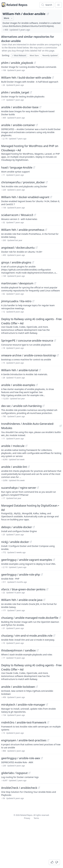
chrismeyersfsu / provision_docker (23, 182)
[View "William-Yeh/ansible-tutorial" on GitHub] (40, 370)
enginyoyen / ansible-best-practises (24, 740)
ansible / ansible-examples (18, 385)
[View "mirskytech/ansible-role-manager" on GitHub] (47, 705)
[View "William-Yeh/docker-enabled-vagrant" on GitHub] (51, 197)
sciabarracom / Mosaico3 (17, 215)
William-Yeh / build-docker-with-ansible (26, 78)
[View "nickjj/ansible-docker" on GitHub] (31, 542)
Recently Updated (50, 55)
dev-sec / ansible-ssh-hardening (21, 406)
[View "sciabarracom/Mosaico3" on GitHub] (35, 215)
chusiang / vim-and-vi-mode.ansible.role (27, 636)
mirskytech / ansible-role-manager (23, 705)
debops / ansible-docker (17, 527)
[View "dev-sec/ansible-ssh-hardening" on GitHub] (43, 406)
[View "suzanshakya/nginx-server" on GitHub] (38, 488)
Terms (36, 818)
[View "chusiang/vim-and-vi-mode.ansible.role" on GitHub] (54, 636)
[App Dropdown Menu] (58, 5)
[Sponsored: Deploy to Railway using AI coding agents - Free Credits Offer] (31, 326)
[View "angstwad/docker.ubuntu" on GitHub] (36, 248)
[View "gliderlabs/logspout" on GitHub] (29, 773)
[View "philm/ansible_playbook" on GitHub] (35, 63)
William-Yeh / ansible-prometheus (23, 230)
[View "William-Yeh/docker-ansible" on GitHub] (48, 14)
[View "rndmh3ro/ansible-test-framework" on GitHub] (48, 722)
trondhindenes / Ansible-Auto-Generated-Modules (28, 426)
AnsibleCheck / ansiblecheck (19, 788)
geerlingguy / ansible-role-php (21, 574)
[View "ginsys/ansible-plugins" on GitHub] (33, 262)
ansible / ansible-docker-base (20, 107)
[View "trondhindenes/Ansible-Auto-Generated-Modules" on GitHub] (61, 426)
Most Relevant (19, 55)
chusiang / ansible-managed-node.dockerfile (30, 618)
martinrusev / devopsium (17, 283)
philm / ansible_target (15, 92)
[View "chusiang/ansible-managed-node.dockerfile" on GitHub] (60, 618)
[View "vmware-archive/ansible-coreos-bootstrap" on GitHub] (58, 355)
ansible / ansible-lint (14, 467)
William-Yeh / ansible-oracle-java (22, 600)
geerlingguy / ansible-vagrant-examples (27, 560)
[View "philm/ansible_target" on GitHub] (31, 92)
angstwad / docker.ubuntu (18, 248)
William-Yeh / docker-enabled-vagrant (25, 197)
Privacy (27, 818)
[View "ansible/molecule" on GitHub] (26, 446)
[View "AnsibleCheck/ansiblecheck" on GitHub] (39, 788)
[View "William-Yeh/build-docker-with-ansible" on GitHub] (53, 78)
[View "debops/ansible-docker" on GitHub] (34, 527)
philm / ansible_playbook (17, 63)
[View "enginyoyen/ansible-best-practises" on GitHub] (48, 740)
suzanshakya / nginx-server (19, 488)
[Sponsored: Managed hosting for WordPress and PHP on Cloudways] (31, 153)
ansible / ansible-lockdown (18, 687)
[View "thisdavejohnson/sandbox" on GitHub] (38, 650)
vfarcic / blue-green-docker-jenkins (23, 589)
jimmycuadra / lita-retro (16, 301)
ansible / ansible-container (18, 125)
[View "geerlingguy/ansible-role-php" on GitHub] (42, 574)
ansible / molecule (13, 446)
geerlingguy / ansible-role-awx (21, 758)
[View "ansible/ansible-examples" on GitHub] (37, 385)
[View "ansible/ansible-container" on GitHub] (37, 125)
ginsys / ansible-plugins (16, 262)
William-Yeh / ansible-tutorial (20, 370)
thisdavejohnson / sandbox (18, 650)
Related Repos (17, 5)
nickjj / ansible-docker (15, 542)
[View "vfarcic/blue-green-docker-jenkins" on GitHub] (47, 589)
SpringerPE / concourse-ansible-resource (27, 341)
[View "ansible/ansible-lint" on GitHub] (29, 467)
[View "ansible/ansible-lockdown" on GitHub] (37, 687)
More (8, 18)
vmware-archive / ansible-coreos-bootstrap (29, 355)
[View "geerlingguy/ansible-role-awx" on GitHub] (42, 758)
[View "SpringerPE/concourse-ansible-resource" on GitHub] (55, 341)
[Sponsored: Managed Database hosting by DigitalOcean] (31, 512)
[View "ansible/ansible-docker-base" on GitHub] (40, 107)
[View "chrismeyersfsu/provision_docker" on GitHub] (47, 182)
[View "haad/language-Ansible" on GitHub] (34, 167)
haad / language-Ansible (17, 167)
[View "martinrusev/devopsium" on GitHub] (35, 283)
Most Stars (34, 55)
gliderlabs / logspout (14, 773)
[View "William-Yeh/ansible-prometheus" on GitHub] (46, 230)
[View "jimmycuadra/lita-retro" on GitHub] (33, 301)
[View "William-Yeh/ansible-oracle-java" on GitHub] (44, 600)
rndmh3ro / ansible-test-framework (24, 722)
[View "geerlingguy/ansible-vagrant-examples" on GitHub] (54, 560)
